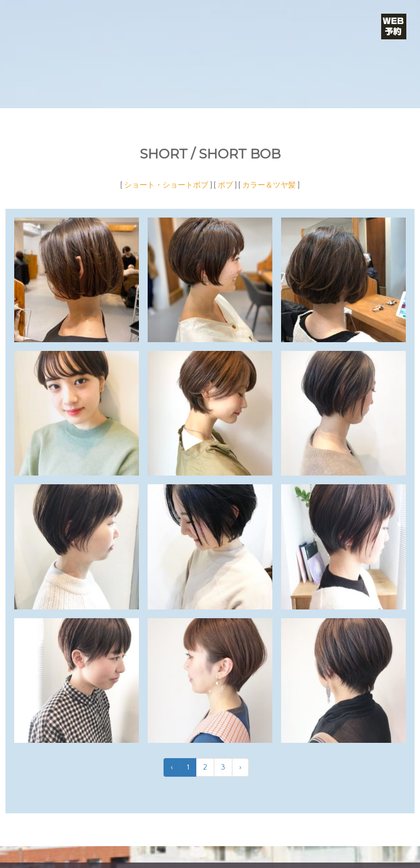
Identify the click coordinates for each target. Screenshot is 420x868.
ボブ (225, 185)
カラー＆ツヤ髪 (269, 185)
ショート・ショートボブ (166, 185)
